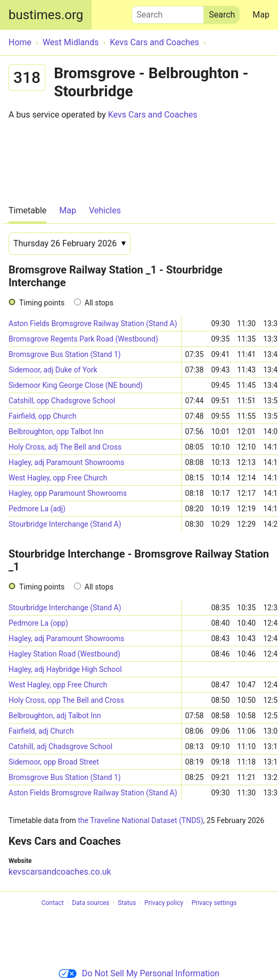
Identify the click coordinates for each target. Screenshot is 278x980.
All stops (99, 303)
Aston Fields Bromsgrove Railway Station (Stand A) (93, 323)
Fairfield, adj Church (41, 731)
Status (127, 903)
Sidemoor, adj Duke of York (53, 370)
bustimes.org (46, 15)
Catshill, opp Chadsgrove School (62, 401)
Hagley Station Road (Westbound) (64, 654)
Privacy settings (214, 903)
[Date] (69, 244)
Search (168, 12)
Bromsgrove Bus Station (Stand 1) (65, 354)
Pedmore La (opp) (38, 623)
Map (261, 15)
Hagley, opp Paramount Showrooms (68, 493)
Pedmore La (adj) (37, 509)
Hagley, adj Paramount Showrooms (67, 462)
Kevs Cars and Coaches (153, 115)
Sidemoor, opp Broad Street (54, 762)
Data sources (91, 903)
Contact (53, 903)
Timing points (42, 303)
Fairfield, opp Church (42, 416)
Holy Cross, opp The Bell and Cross (66, 700)
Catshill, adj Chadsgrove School (60, 746)
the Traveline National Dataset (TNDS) (140, 820)
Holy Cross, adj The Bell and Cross (65, 447)
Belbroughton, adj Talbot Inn (55, 716)
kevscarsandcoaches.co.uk (60, 872)
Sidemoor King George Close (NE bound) (76, 385)
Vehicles (105, 210)
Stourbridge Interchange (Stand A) (65, 524)
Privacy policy (164, 903)
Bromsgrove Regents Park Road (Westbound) (83, 339)
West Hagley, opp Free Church (58, 478)
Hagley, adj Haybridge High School (65, 669)
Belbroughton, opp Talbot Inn (56, 431)
